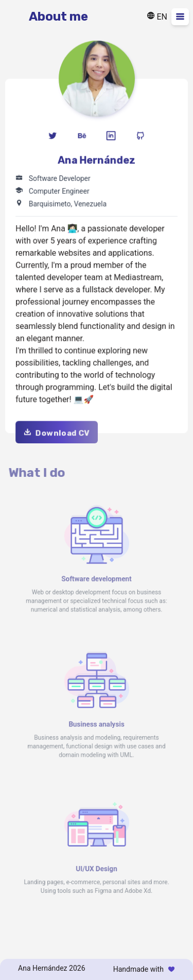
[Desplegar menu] (180, 17)
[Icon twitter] (53, 137)
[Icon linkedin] (111, 137)
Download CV (57, 431)
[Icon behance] (82, 137)
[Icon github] (140, 137)
